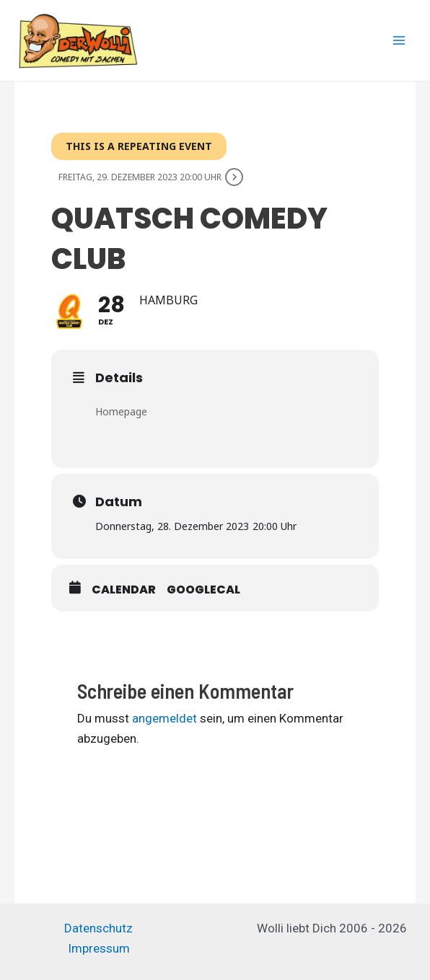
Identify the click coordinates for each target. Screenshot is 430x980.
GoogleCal (203, 590)
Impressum (99, 948)
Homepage (121, 411)
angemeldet (164, 718)
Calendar (124, 590)
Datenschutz (98, 928)
